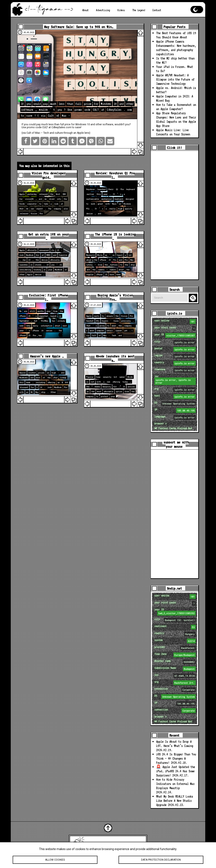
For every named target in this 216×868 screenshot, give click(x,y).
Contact (157, 10)
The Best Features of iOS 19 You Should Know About (176, 35)
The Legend (139, 10)
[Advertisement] (174, 215)
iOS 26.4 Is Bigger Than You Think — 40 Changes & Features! (176, 758)
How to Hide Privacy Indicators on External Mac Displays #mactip (175, 784)
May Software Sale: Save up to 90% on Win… (79, 27)
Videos (121, 10)
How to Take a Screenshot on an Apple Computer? (176, 107)
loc (175, 380)
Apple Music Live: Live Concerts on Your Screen (173, 132)
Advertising (103, 10)
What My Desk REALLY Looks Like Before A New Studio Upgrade (175, 801)
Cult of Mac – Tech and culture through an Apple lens (58, 133)
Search (194, 298)
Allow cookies (55, 863)
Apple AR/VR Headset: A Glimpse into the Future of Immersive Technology (175, 79)
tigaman (138, 844)
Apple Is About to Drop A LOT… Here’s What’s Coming (175, 744)
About (85, 10)
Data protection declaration (161, 863)
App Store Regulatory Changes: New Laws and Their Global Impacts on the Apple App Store (176, 119)
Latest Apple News (114, 844)
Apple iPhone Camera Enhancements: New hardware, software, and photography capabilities (176, 48)
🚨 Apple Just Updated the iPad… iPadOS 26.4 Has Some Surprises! (175, 771)
